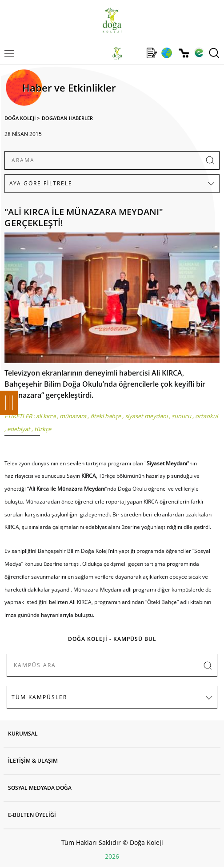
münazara (73, 416)
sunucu (181, 416)
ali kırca (46, 416)
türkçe (43, 429)
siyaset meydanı (146, 416)
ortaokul (206, 416)
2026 (112, 856)
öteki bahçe (106, 416)
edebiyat (19, 429)
